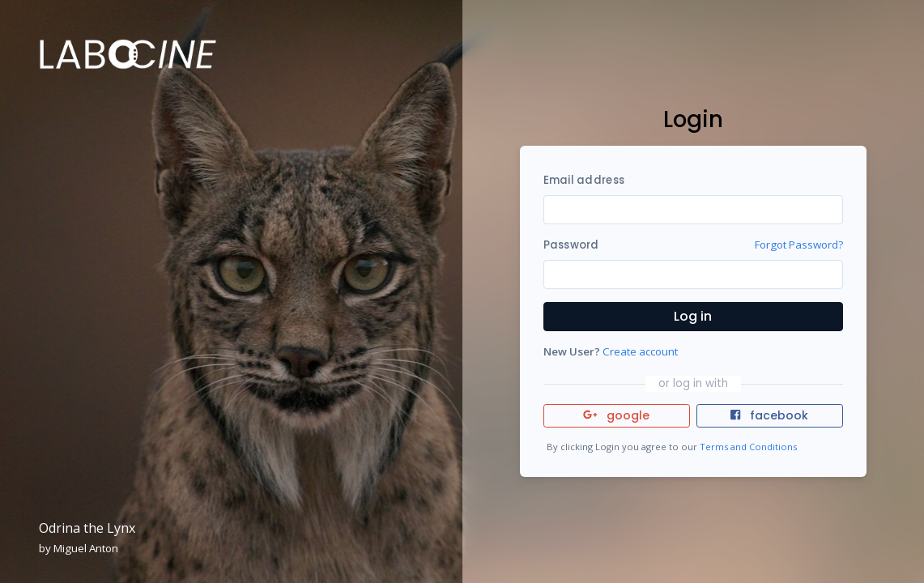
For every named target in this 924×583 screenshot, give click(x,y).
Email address (584, 180)
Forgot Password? (799, 245)
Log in (693, 316)
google (617, 415)
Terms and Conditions (748, 447)
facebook (769, 415)
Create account (640, 351)
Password (571, 245)
